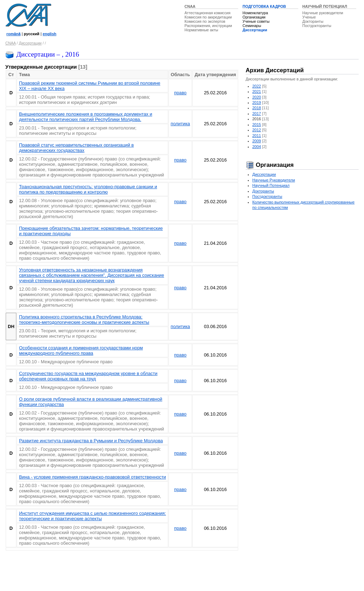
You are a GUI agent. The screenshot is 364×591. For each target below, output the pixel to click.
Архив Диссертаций (275, 70)
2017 (257, 114)
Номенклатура (255, 13)
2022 (257, 86)
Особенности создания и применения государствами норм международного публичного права (81, 350)
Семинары (252, 26)
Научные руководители (323, 13)
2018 (257, 108)
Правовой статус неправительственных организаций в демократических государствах (76, 148)
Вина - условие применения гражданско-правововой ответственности (92, 477)
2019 (257, 102)
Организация (270, 165)
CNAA (190, 6)
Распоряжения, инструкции (208, 26)
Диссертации (255, 30)
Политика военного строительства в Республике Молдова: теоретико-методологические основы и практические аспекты (84, 320)
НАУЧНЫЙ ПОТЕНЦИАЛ (325, 6)
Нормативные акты (201, 30)
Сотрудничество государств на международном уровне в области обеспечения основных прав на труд (88, 376)
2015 (257, 125)
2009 (257, 141)
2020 (257, 97)
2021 (257, 91)
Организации (254, 17)
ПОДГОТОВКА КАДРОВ (264, 6)
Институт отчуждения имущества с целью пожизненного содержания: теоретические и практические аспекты (92, 516)
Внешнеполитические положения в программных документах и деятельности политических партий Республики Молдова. (85, 117)
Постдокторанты (317, 26)
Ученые (309, 17)
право (180, 93)
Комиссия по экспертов (205, 21)
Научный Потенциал (271, 185)
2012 (257, 130)
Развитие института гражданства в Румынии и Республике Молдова (91, 441)
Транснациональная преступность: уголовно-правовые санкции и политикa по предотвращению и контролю (88, 189)
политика (180, 124)
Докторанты (313, 21)
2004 (257, 147)
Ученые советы (256, 21)
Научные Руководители (274, 180)
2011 (257, 136)
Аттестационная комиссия (207, 13)
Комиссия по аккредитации (208, 17)
